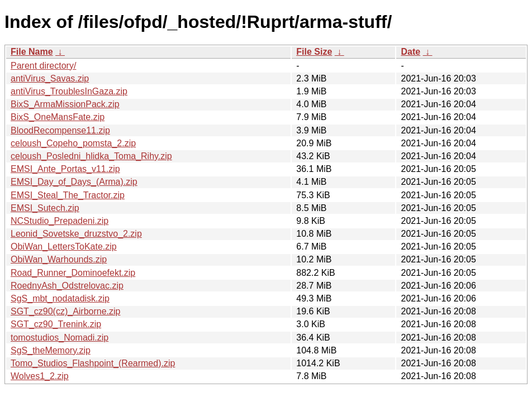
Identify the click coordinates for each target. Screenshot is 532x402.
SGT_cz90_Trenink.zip (56, 324)
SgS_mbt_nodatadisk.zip (60, 298)
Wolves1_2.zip (40, 376)
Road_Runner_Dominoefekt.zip (73, 273)
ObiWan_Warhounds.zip (59, 259)
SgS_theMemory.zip (51, 350)
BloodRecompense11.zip (60, 130)
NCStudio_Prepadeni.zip (60, 221)
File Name (32, 52)
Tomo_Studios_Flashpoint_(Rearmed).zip (93, 363)
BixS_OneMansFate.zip (58, 117)
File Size (314, 52)
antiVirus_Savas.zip (50, 78)
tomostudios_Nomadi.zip (60, 338)
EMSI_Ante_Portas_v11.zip (65, 169)
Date (410, 52)
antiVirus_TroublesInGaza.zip (69, 91)
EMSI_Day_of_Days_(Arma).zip (74, 182)
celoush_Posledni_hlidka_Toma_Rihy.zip (91, 156)
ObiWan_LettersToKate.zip (64, 247)
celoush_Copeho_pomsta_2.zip (73, 143)
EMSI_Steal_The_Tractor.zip (68, 195)
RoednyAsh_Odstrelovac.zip (67, 286)
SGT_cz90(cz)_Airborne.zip (66, 311)
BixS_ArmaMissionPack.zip (65, 104)
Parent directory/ (43, 66)
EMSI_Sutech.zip (45, 208)
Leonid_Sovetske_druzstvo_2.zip (76, 234)
